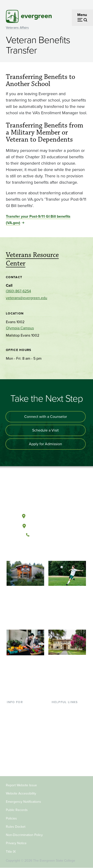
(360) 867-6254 (18, 291)
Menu (82, 15)
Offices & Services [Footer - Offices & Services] (66, 725)
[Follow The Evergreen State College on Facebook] (32, 551)
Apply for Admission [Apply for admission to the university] (45, 444)
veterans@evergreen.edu (27, 298)
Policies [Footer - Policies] (11, 818)
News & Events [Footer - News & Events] (64, 748)
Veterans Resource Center (32, 259)
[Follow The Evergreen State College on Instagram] (51, 551)
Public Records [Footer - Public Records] (17, 810)
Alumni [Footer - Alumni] (13, 763)
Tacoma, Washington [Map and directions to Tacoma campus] (46, 525)
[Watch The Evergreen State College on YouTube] (41, 551)
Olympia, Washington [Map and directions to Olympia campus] (46, 515)
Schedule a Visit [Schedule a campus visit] (45, 430)
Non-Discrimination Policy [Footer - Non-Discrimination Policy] (24, 835)
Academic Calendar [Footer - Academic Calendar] (68, 740)
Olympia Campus (20, 328)
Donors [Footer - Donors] (13, 755)
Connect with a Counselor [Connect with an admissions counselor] (46, 417)
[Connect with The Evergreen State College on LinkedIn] (61, 551)
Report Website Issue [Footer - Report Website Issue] (21, 785)
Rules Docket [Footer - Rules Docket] (16, 827)
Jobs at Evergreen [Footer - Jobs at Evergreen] (66, 755)
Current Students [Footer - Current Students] (21, 709)
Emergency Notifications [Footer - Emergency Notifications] (23, 802)
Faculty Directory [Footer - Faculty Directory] (66, 717)
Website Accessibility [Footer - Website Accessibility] (21, 793)
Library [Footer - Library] (57, 709)
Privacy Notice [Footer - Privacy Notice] (16, 843)
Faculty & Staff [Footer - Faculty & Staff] (19, 748)
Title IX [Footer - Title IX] (11, 852)
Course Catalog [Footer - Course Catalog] (64, 732)
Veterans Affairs (17, 28)
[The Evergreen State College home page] (46, 494)
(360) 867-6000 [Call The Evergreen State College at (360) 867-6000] (46, 535)
